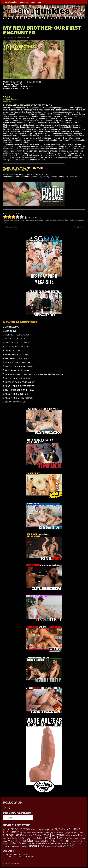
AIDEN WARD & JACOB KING (17, 355)
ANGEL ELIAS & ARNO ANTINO (18, 378)
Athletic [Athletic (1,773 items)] (13, 829)
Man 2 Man (66, 220)
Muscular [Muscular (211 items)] (75, 841)
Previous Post (12, 227)
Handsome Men (57, 220)
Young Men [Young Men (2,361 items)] (65, 846)
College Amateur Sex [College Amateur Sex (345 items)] (73, 832)
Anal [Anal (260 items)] (5, 830)
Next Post (78, 227)
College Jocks (36, 220)
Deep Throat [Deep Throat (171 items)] (8, 838)
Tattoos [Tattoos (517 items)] (7, 846)
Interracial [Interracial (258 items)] (39, 841)
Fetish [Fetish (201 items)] (28, 838)
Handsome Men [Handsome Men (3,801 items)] (21, 840)
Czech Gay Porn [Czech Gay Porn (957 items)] (52, 835)
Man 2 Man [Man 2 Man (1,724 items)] (51, 841)
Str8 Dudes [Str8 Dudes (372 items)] (62, 844)
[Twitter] (5, 807)
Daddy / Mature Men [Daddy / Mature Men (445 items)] (72, 835)
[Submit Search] (5, 818)
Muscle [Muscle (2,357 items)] (65, 841)
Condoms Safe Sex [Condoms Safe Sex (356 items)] (32, 835)
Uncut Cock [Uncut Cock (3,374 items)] (37, 846)
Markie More (73, 220)
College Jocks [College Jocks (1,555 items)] (13, 835)
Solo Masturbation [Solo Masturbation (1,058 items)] (24, 843)
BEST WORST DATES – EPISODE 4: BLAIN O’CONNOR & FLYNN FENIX (35, 374)
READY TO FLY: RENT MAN (17, 339)
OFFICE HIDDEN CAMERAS (17, 347)
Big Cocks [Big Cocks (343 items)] (49, 829)
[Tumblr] (9, 807)
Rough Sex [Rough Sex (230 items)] (8, 844)
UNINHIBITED (11, 331)
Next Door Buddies (19, 38)
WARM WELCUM (12, 327)
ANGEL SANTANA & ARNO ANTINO (20, 382)
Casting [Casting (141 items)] (61, 833)
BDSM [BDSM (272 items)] (36, 830)
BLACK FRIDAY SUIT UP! (16, 402)
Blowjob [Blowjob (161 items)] (30, 833)
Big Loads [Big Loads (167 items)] (23, 833)
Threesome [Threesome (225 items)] (16, 847)
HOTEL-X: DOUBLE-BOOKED (17, 343)
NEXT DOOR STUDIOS (15, 170)
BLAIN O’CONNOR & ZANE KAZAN (20, 390)
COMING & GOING (13, 351)
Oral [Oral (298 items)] (80, 841)
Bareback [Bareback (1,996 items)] (25, 829)
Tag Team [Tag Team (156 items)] (75, 844)
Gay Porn (44, 220)
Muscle (79, 220)
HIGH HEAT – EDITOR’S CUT (17, 335)
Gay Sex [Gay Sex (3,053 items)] (56, 838)
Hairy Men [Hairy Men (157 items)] (66, 838)
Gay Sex (50, 220)
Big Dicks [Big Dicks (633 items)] (60, 829)
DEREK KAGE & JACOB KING (17, 362)
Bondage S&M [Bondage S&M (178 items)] (38, 833)
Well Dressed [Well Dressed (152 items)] (51, 847)
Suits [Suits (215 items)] (69, 844)
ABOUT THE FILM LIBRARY (17, 855)
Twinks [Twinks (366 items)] (24, 847)
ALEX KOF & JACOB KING (16, 358)
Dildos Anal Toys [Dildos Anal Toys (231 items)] (19, 838)
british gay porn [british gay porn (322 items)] (51, 832)
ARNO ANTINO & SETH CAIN (17, 394)
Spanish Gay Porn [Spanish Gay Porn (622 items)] (46, 844)
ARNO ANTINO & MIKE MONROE (19, 398)
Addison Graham (9, 220)
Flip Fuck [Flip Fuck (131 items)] (34, 838)
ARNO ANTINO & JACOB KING (18, 370)
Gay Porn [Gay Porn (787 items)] (43, 838)
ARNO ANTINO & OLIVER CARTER (20, 386)
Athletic (17, 220)
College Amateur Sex (26, 220)
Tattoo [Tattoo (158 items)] (81, 844)
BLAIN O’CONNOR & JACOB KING (19, 366)
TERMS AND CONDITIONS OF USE (20, 857)
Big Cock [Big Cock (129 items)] (42, 830)
